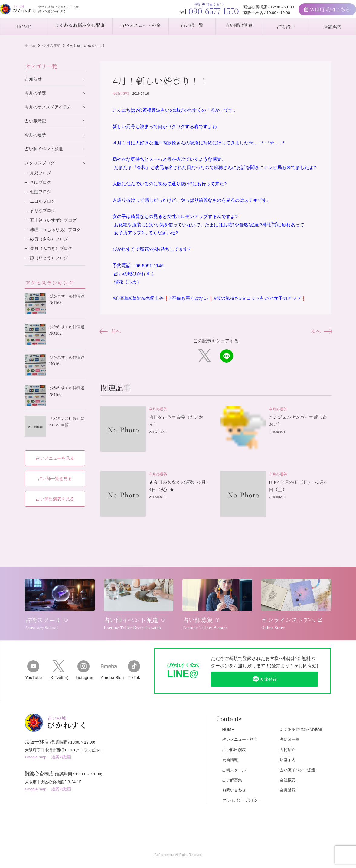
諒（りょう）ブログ (50, 267)
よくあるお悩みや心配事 (301, 712)
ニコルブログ (44, 207)
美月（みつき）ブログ (53, 257)
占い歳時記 (36, 123)
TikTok (134, 653)
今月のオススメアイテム (50, 108)
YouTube (33, 653)
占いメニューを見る (55, 453)
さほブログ (41, 187)
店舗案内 (288, 743)
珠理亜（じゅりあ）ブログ (57, 237)
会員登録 (288, 773)
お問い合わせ (234, 773)
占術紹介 (288, 733)
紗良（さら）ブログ (50, 247)
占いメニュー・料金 (240, 722)
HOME (228, 712)
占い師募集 (232, 763)
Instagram (84, 653)
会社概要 (288, 763)
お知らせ (34, 79)
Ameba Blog (109, 653)
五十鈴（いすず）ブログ (55, 227)
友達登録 (264, 662)
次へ (320, 331)
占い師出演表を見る (55, 494)
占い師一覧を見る (55, 473)
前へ (112, 331)
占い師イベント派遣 (45, 152)
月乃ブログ (41, 177)
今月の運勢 (121, 94)
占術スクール (234, 753)
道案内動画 (61, 743)
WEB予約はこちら (309, 12)
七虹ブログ (41, 197)
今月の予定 (36, 94)
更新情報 (230, 743)
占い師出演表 (234, 733)
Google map (36, 743)
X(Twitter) (59, 653)
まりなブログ (44, 217)
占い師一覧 (290, 722)
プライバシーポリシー (242, 783)
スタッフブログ (41, 166)
